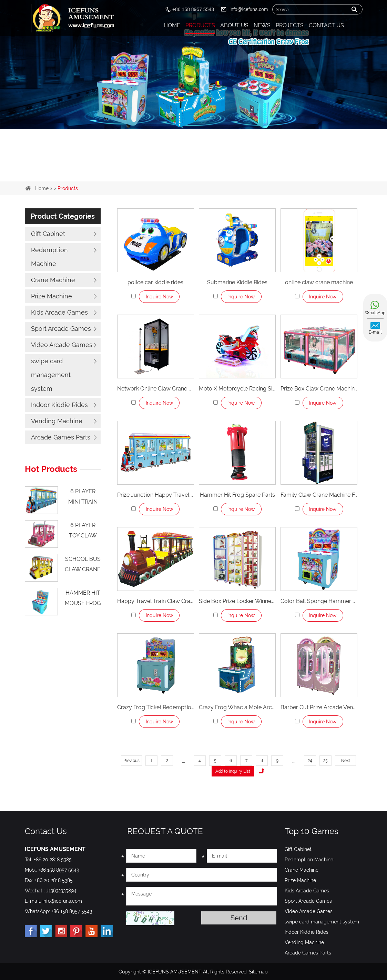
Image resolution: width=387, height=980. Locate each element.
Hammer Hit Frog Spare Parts (237, 495)
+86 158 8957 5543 (72, 911)
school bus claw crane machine (83, 567)
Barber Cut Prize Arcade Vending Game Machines (319, 707)
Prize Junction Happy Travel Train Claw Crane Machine (156, 495)
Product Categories (63, 216)
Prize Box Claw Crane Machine (319, 389)
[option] (193, 65)
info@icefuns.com (249, 9)
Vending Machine (57, 421)
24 (310, 761)
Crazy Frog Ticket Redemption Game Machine (156, 707)
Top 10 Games (312, 831)
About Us (234, 25)
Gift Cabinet (48, 234)
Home (172, 25)
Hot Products (51, 469)
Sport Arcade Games (61, 329)
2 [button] (188, 167)
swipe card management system (51, 375)
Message (202, 896)
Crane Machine (53, 280)
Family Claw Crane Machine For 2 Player (319, 495)
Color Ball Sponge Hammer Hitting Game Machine (319, 601)
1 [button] (177, 167)
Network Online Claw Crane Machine (156, 389)
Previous (131, 761)
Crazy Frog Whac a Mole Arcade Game (237, 707)
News (262, 25)
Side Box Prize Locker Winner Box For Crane (237, 601)
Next (346, 761)
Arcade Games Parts (61, 437)
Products (200, 25)
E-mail (375, 332)
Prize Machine (52, 296)
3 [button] (199, 167)
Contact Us (326, 25)
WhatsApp (375, 313)
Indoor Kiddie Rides (59, 405)
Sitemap (258, 971)
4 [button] (210, 167)
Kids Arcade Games (59, 312)
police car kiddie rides (155, 282)
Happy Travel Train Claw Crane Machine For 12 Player (156, 601)
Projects (290, 25)
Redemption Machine (49, 257)
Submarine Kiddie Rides (237, 282)
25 (325, 761)
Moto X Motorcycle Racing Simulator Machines (237, 389)
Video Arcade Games (62, 345)
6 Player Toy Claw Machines (83, 534)
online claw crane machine (319, 282)
